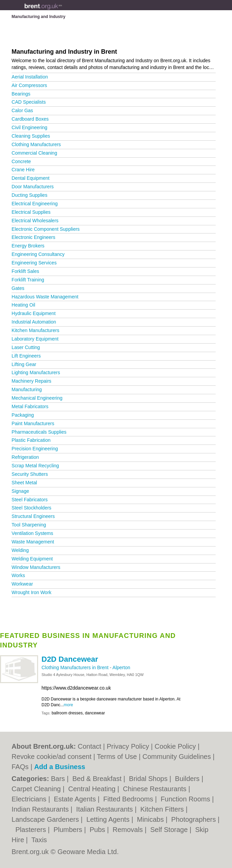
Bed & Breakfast (98, 779)
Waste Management (33, 542)
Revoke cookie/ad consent (52, 757)
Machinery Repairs (31, 381)
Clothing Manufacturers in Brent (76, 667)
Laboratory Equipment (35, 339)
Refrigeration (25, 457)
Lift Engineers (26, 356)
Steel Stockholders (31, 508)
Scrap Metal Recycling (35, 466)
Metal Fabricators (30, 406)
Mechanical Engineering (37, 398)
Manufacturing (27, 389)
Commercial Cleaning (34, 153)
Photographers (194, 819)
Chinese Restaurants (155, 789)
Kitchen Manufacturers (35, 330)
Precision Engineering (35, 449)
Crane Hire (23, 170)
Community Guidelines (177, 757)
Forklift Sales (25, 271)
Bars (59, 779)
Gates (18, 288)
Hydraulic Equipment (34, 313)
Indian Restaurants (41, 809)
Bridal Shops (149, 779)
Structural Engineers (33, 516)
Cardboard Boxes (30, 119)
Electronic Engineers (33, 237)
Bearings (21, 94)
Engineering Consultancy (38, 254)
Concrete (21, 161)
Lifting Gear (24, 364)
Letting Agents (109, 819)
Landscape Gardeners (46, 819)
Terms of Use (117, 757)
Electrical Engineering (35, 204)
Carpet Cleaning (37, 789)
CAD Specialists (29, 102)
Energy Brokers (28, 246)
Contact (90, 746)
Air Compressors (29, 85)
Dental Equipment (30, 178)
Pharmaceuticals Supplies (39, 432)
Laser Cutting (26, 347)
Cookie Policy (175, 746)
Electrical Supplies (31, 212)
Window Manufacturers (36, 567)
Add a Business (60, 767)
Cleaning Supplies (31, 136)
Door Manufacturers (33, 187)
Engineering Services (34, 263)
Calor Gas (22, 110)
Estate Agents (76, 799)
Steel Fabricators (30, 500)
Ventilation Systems (32, 533)
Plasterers (32, 830)
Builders (188, 779)
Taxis (39, 840)
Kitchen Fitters (163, 809)
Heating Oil (23, 305)
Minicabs (151, 819)
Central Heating (93, 789)
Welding (20, 550)
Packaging (23, 415)
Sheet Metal (24, 483)
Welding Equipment (32, 559)
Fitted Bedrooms (129, 799)
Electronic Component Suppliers (46, 229)
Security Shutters (30, 474)
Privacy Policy (128, 746)
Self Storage (170, 830)
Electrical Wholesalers (35, 221)
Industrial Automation (34, 322)
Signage (20, 491)
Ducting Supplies (29, 195)
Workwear (22, 584)
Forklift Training (28, 280)
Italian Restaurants (105, 809)
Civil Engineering (29, 127)
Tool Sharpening (29, 525)
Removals (129, 830)
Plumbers (69, 830)
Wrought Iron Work (31, 592)
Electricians (30, 799)
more (68, 705)
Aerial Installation (30, 77)
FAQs (20, 767)
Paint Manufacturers (33, 423)
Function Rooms (186, 799)
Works (18, 575)
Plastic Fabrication (31, 440)
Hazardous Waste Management (45, 297)
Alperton (121, 667)
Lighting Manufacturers (36, 372)
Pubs (98, 830)
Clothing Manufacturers (36, 144)
